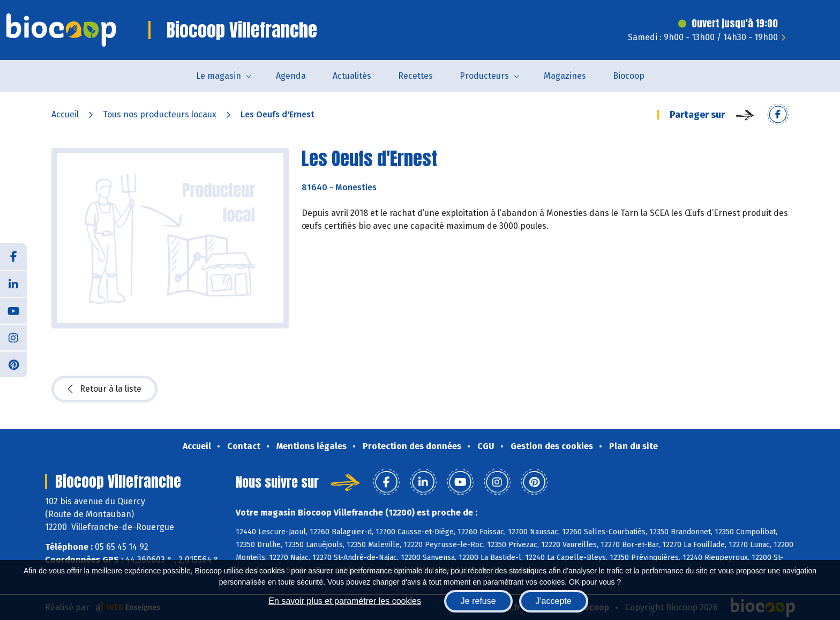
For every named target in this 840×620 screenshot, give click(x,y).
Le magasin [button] (219, 76)
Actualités (352, 76)
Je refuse (478, 601)
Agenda (291, 76)
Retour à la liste (104, 389)
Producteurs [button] (484, 76)
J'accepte (554, 601)
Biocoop (629, 76)
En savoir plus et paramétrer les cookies (345, 601)
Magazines (565, 76)
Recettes (415, 76)
